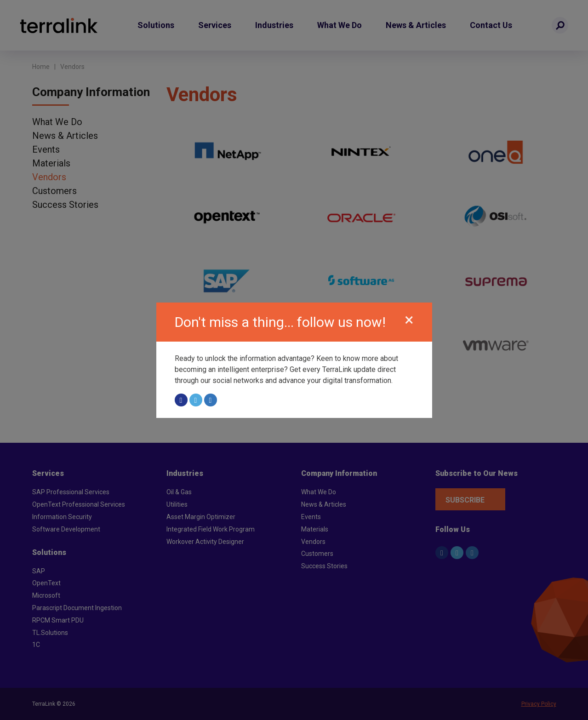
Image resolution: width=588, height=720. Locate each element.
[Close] (409, 320)
